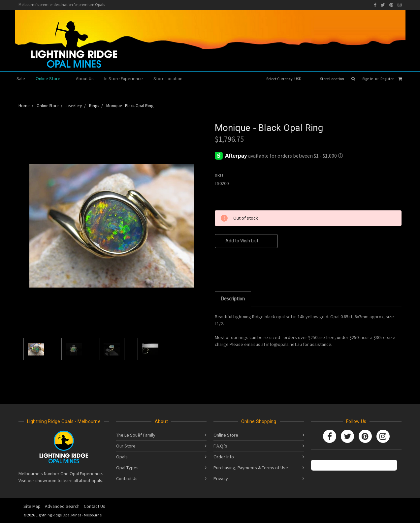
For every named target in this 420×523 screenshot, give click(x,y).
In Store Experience (124, 78)
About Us (85, 78)
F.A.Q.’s (220, 446)
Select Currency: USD (286, 79)
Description (233, 299)
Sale (21, 78)
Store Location (332, 79)
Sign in (368, 79)
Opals (122, 457)
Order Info (224, 457)
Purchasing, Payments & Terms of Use (251, 468)
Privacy (221, 478)
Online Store (51, 78)
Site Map (32, 506)
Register (387, 79)
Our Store (126, 446)
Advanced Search (62, 506)
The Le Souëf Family (136, 435)
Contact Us (127, 478)
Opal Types (127, 468)
